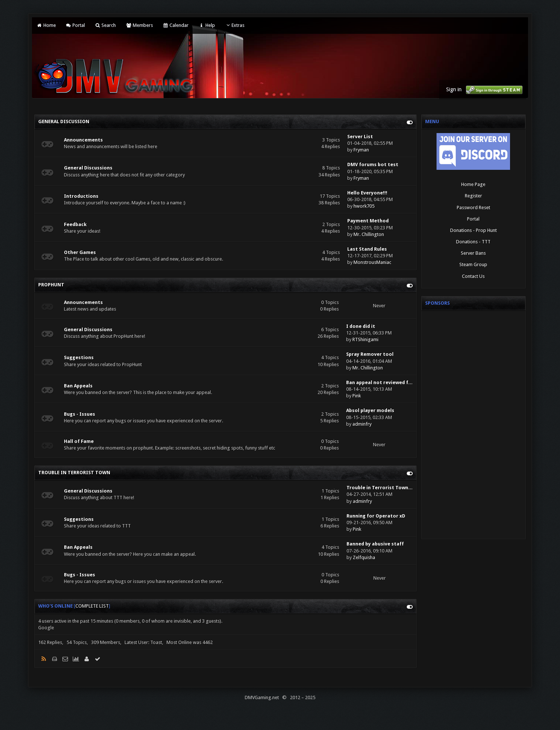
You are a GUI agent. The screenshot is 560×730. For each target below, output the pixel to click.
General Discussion (64, 121)
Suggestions (79, 357)
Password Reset (473, 207)
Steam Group (473, 264)
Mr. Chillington (369, 234)
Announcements (83, 140)
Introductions (81, 196)
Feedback (75, 224)
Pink (357, 396)
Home (46, 25)
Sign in (454, 89)
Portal (75, 25)
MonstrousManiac (372, 262)
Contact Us (473, 276)
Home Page (473, 184)
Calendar (176, 25)
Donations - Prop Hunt (473, 230)
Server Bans (473, 253)
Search (105, 25)
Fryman (361, 150)
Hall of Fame (79, 441)
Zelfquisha (364, 557)
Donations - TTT (473, 242)
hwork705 (364, 206)
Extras (235, 25)
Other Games (80, 252)
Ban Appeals (78, 386)
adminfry (362, 424)
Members (139, 25)
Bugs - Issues (80, 414)
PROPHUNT (51, 285)
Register (473, 196)
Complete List (92, 606)
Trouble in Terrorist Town (74, 473)
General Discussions (88, 168)
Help (207, 25)
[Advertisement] (473, 425)
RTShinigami (365, 339)
